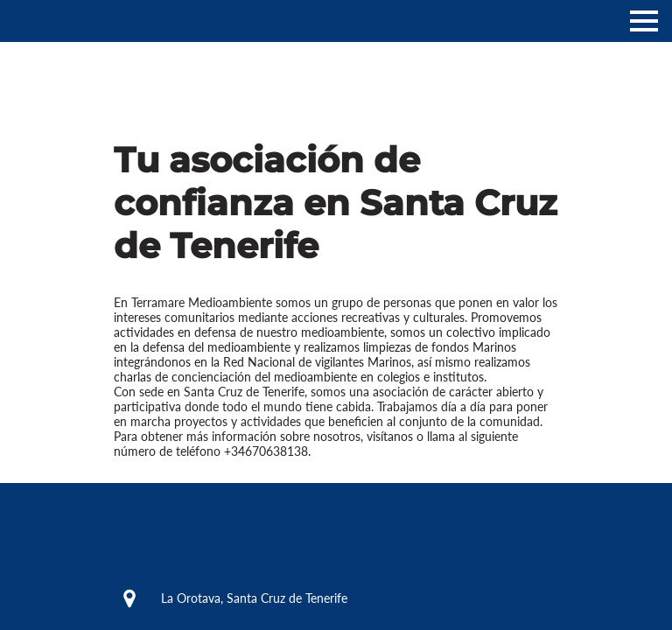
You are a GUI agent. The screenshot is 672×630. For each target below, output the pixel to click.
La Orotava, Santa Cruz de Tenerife (230, 598)
